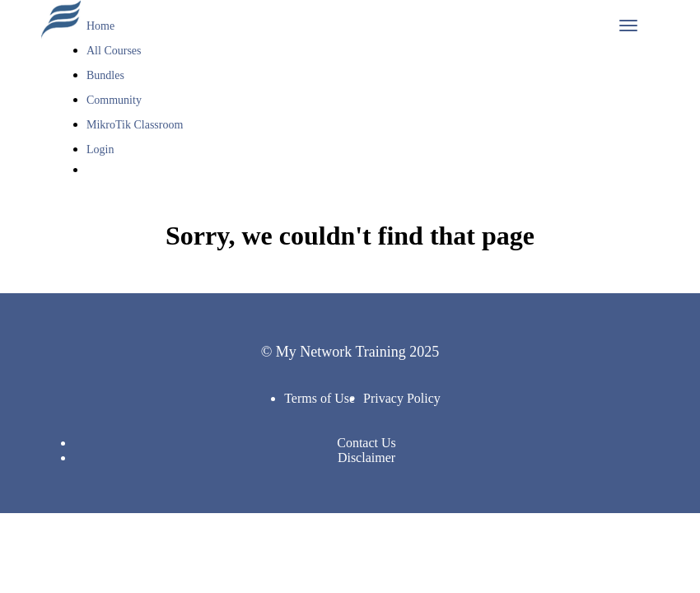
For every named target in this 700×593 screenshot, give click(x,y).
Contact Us (366, 443)
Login (100, 149)
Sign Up (114, 196)
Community (114, 100)
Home (100, 26)
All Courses (114, 51)
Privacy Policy (402, 398)
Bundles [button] (107, 75)
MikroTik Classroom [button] (136, 125)
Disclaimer (366, 458)
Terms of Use (320, 398)
